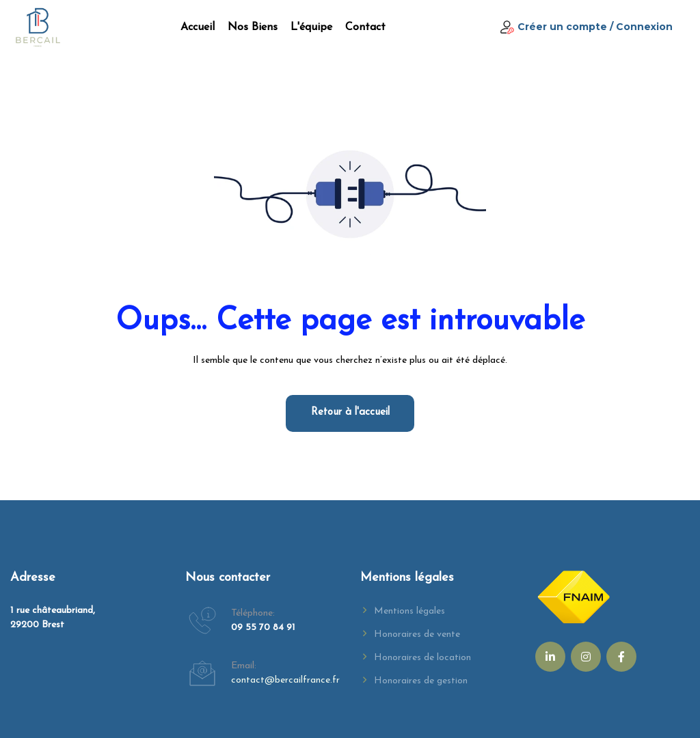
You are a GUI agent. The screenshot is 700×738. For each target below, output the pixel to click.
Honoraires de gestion (421, 681)
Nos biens (253, 27)
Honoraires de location (422, 658)
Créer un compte (562, 27)
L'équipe (311, 27)
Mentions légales (409, 611)
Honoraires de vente (417, 634)
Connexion (644, 27)
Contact (365, 27)
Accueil (198, 27)
